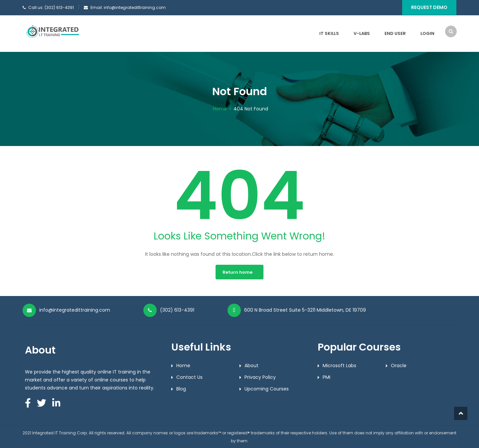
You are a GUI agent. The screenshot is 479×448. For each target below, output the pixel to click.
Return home (238, 272)
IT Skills (329, 33)
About (251, 365)
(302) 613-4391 (177, 310)
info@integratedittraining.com (75, 310)
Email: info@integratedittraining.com (128, 7)
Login (427, 33)
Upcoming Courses (267, 388)
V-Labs (362, 33)
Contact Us (189, 377)
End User (395, 33)
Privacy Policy (260, 377)
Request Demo (430, 7)
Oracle (399, 365)
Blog (181, 388)
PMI (326, 377)
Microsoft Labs (339, 365)
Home (220, 108)
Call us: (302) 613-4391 (51, 7)
